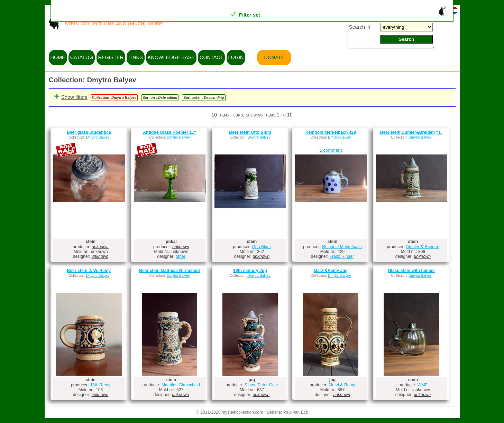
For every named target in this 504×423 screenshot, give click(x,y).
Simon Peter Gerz (261, 385)
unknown (100, 247)
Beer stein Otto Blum (250, 132)
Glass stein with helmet (411, 271)
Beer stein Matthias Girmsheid (169, 271)
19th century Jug (250, 271)
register (111, 57)
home (58, 57)
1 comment (331, 150)
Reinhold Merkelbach (342, 247)
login (236, 57)
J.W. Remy (100, 385)
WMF (423, 385)
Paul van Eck (296, 412)
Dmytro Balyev (98, 137)
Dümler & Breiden (422, 247)
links (136, 57)
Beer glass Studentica (89, 132)
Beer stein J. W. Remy (89, 271)
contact (211, 57)
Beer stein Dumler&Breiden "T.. (411, 132)
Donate (274, 57)
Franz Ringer (342, 256)
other (181, 256)
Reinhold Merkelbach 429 (331, 132)
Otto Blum (261, 247)
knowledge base (171, 57)
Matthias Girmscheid (181, 385)
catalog (82, 57)
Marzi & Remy (342, 385)
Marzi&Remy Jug (331, 271)
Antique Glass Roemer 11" (169, 132)
